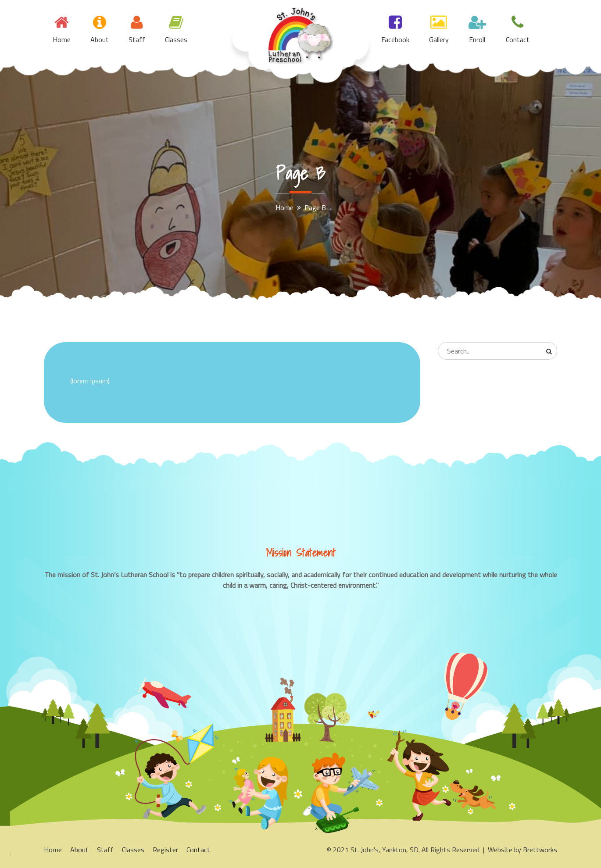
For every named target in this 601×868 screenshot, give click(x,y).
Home (62, 39)
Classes (176, 39)
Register (165, 850)
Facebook (395, 39)
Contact (518, 39)
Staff (137, 39)
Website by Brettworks (522, 850)
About (100, 39)
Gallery (439, 39)
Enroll (477, 39)
